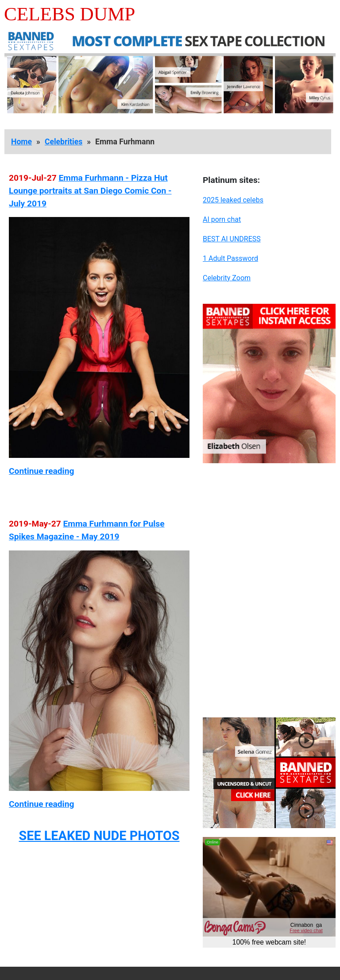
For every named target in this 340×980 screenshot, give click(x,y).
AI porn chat (222, 219)
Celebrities (64, 142)
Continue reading (41, 471)
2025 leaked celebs (233, 200)
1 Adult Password (230, 258)
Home (21, 142)
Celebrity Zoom (227, 278)
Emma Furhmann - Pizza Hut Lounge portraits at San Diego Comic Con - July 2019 (90, 191)
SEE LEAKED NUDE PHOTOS (99, 836)
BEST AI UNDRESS (232, 239)
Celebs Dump (70, 14)
